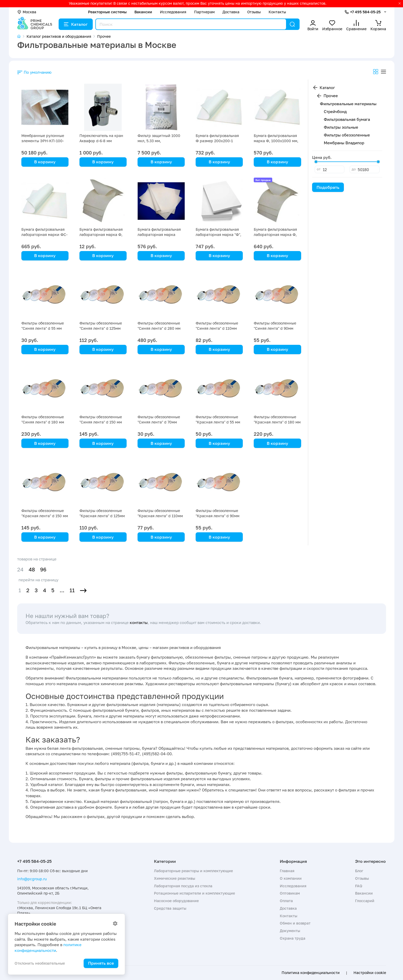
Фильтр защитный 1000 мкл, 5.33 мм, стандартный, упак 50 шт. (161, 141)
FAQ (359, 886)
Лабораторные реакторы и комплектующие (193, 871)
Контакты (277, 12)
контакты (139, 622)
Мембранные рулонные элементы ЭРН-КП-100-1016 (43, 141)
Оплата (286, 901)
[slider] (316, 162)
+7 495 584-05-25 (365, 12)
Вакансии (143, 12)
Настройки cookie (370, 973)
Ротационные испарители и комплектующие (194, 893)
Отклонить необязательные (40, 963)
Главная (287, 871)
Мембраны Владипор (344, 143)
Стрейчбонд (335, 111)
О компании (291, 878)
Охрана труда (293, 938)
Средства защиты (170, 908)
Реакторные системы (107, 12)
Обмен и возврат (295, 923)
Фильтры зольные (341, 127)
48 (32, 569)
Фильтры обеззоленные (347, 135)
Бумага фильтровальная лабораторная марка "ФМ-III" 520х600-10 (159, 235)
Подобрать (328, 187)
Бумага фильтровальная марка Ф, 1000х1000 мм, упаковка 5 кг (276, 141)
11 (72, 590)
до (354, 169)
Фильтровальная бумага (347, 119)
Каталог (76, 24)
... (62, 590)
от (319, 169)
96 (43, 569)
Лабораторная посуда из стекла (183, 886)
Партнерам (204, 12)
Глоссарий (365, 901)
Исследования (173, 12)
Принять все (101, 963)
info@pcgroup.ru (32, 879)
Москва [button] (27, 12)
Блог (359, 871)
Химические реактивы (175, 878)
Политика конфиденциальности (311, 973)
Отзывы (254, 12)
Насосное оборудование (176, 901)
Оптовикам (290, 893)
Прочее (331, 96)
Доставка (231, 12)
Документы (290, 931)
